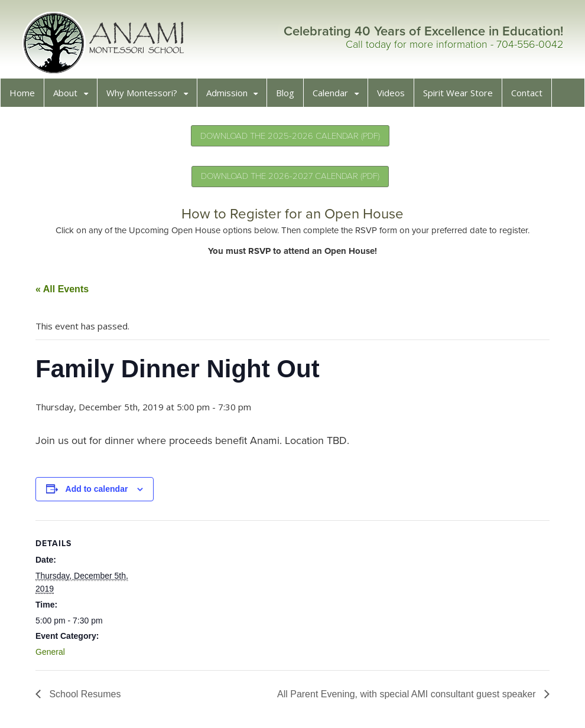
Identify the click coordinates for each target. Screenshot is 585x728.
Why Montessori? (145, 96)
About (69, 96)
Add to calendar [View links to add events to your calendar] (100, 492)
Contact (530, 96)
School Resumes (87, 698)
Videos (394, 96)
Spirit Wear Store (461, 96)
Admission (230, 96)
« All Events (66, 293)
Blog (289, 96)
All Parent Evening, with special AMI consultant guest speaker (404, 698)
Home (26, 96)
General (54, 655)
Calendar (334, 96)
